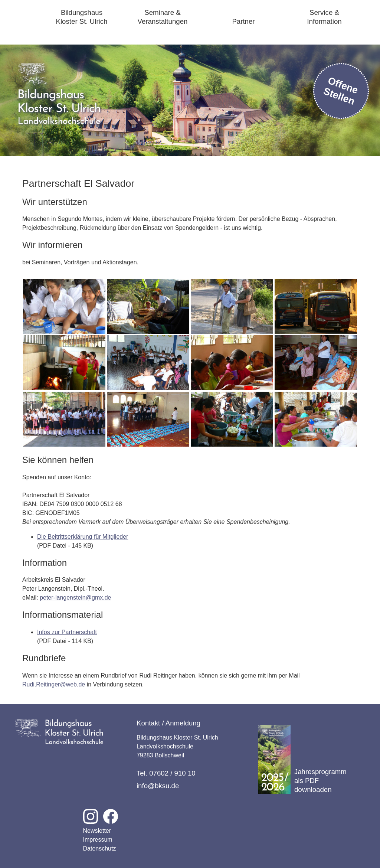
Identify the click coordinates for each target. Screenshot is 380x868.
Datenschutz (100, 849)
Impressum (98, 840)
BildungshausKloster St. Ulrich (82, 17)
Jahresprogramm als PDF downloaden (302, 759)
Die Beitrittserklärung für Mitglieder (83, 537)
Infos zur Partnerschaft (67, 632)
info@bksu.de (158, 786)
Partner (243, 21)
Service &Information (324, 17)
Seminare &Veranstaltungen (163, 17)
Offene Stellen (341, 91)
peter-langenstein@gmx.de (75, 598)
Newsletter (97, 831)
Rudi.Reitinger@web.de (54, 684)
